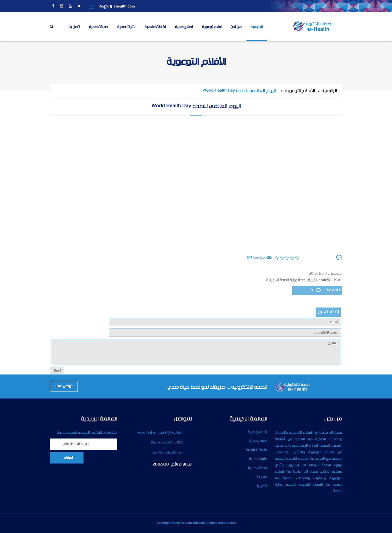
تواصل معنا (64, 386)
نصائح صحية (184, 27)
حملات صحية (99, 27)
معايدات (261, 477)
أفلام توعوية (212, 27)
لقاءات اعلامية (155, 27)
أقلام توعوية (257, 432)
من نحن (236, 27)
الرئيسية (257, 27)
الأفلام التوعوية (300, 91)
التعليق (196, 352)
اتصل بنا (74, 27)
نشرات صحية (126, 27)
